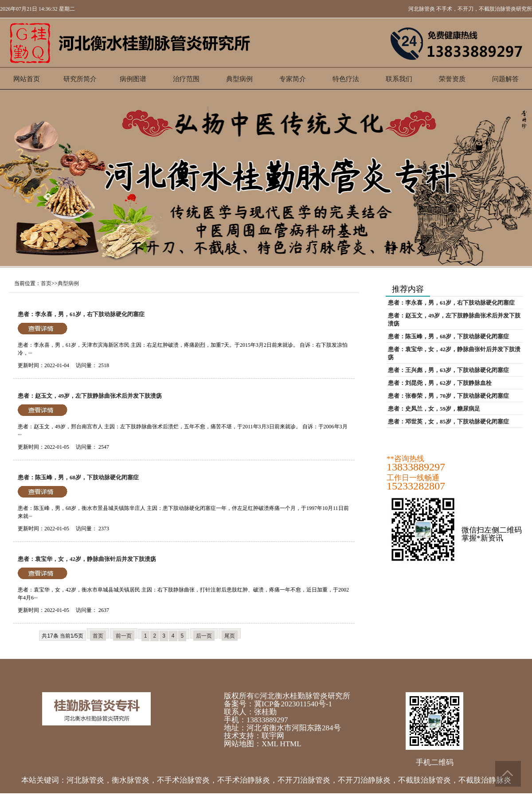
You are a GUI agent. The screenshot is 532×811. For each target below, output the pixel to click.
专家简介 (293, 79)
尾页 (230, 636)
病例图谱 (133, 79)
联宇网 (273, 736)
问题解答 (505, 79)
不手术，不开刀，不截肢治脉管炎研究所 (484, 9)
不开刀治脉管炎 (304, 780)
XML (270, 744)
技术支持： (243, 736)
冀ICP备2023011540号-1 (293, 704)
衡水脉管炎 (131, 780)
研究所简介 (80, 79)
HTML (290, 744)
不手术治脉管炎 (183, 780)
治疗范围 (186, 79)
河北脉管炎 (422, 9)
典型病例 (239, 79)
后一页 (204, 636)
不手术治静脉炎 (244, 780)
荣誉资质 (452, 79)
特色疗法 (346, 79)
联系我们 (399, 79)
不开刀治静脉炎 (364, 780)
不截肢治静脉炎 (485, 780)
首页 (46, 283)
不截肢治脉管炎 (424, 780)
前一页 (124, 636)
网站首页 (27, 79)
